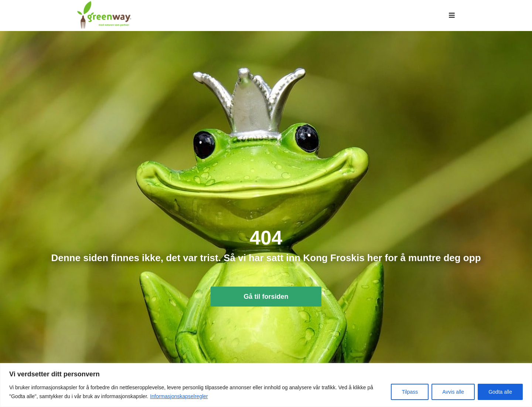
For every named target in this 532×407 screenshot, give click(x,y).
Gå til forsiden (266, 303)
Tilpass (410, 392)
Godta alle (500, 392)
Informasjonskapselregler (179, 396)
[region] (266, 385)
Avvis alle (453, 392)
